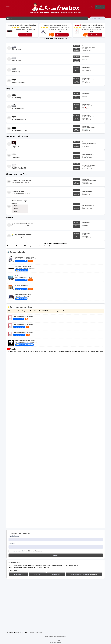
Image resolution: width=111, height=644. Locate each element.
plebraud (86, 207)
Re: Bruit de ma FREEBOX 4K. (89, 165)
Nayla (85, 226)
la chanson (19, 351)
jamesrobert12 (93, 574)
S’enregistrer (24, 533)
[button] (8, 7)
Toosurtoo (11, 217)
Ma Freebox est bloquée (20, 201)
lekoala (86, 145)
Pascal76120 (87, 167)
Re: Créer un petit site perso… (89, 235)
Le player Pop (16, 98)
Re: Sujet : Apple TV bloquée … (89, 128)
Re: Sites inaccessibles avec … (89, 69)
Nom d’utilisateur (14, 536)
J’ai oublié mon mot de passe (33, 551)
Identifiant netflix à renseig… (89, 117)
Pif (85, 60)
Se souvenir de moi (17, 551)
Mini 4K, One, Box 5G (19, 168)
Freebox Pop (16, 72)
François (86, 156)
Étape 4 (15, 209)
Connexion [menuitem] (90, 7)
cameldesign (87, 70)
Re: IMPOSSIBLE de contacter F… (90, 181)
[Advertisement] (55, 605)
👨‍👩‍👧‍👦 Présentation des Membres (22, 224)
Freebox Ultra (16, 50)
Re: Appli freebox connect (88, 80)
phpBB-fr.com (58, 638)
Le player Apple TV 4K (19, 130)
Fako (85, 107)
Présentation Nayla (87, 224)
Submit (56, 555)
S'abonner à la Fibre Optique (21, 181)
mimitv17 (86, 118)
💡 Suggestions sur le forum (22, 235)
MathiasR (86, 182)
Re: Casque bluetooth (87, 106)
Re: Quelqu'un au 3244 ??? (88, 206)
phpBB (51, 636)
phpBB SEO (58, 641)
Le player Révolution (19, 119)
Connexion (13, 533)
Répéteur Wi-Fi (17, 157)
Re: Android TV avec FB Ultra (89, 47)
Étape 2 (15, 206)
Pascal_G (86, 49)
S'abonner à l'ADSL (18, 191)
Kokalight (86, 129)
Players (9, 89)
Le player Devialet (18, 109)
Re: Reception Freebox (87, 192)
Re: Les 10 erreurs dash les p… (89, 143)
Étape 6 (15, 212)
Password (12, 544)
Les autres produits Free (17, 136)
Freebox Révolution (18, 82)
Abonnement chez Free (16, 174)
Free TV (14, 145)
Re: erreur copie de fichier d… (89, 58)
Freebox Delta (16, 61)
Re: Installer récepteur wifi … (89, 155)
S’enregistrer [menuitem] (100, 7)
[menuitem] (36, 633)
